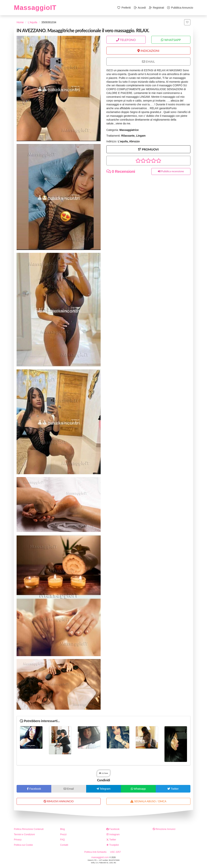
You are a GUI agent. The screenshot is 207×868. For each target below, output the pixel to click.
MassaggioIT (35, 8)
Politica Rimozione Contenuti (29, 829)
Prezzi (63, 834)
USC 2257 (116, 852)
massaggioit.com (100, 857)
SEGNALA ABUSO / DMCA (148, 801)
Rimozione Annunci (164, 829)
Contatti (64, 845)
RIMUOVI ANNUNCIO (59, 801)
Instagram (113, 834)
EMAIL (148, 61)
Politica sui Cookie (23, 845)
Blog (63, 829)
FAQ (63, 840)
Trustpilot (113, 845)
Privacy (18, 840)
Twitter (111, 840)
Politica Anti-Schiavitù (95, 852)
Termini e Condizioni (24, 834)
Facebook (113, 829)
